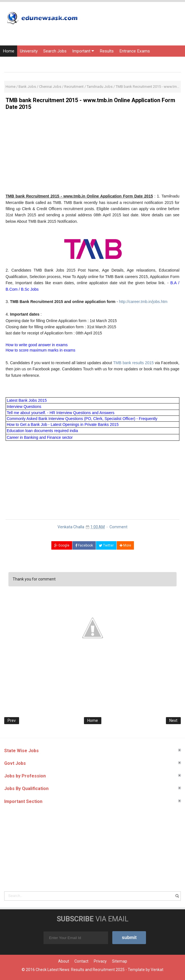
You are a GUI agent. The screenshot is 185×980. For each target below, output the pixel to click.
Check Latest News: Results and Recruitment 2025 (80, 970)
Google (62, 545)
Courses (44, 62)
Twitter (106, 545)
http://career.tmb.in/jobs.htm (143, 302)
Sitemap (120, 961)
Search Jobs (55, 51)
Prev (12, 720)
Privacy (100, 961)
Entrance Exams (135, 51)
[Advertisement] (92, 154)
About (64, 961)
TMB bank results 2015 (133, 363)
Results (107, 51)
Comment (118, 527)
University (29, 51)
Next (173, 720)
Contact (81, 961)
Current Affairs (17, 62)
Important (83, 51)
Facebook (84, 545)
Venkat (157, 970)
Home (9, 51)
